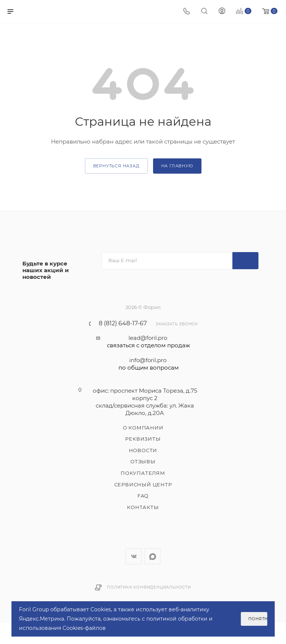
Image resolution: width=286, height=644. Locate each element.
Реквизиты (143, 439)
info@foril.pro (148, 364)
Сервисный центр (143, 484)
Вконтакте (134, 556)
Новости (143, 450)
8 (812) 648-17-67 (123, 323)
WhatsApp (152, 556)
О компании (143, 428)
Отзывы (143, 461)
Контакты (143, 507)
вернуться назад (116, 166)
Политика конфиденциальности (149, 587)
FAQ (143, 496)
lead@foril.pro (148, 342)
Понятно (258, 619)
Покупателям (143, 473)
